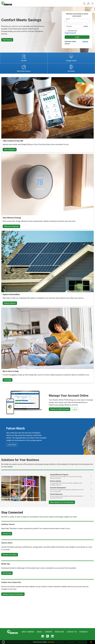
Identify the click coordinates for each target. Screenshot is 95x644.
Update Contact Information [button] (13, 594)
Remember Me (72, 31)
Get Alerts (71, 69)
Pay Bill (24, 58)
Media (39, 632)
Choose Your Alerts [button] (10, 555)
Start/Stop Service (24, 69)
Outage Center (71, 58)
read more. (51, 642)
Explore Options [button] (10, 303)
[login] (89, 3)
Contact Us (72, 632)
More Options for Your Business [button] (62, 502)
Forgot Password (70, 33)
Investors (59, 632)
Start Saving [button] (7, 40)
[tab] (89, 3)
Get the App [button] (7, 573)
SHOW (86, 26)
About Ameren (28, 632)
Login (77, 37)
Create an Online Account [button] (60, 409)
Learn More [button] (12, 445)
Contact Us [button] (7, 534)
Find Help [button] (8, 380)
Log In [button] (75, 409)
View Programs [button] (10, 150)
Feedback (83, 632)
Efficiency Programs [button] (11, 226)
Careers (48, 632)
